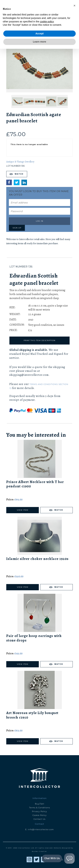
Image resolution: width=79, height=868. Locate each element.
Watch (19, 174)
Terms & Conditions (39, 808)
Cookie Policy (40, 815)
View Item (23, 510)
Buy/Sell (40, 804)
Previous (23, 30)
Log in (39, 221)
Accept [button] (40, 853)
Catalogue (39, 21)
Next (56, 30)
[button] (74, 825)
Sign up (17, 228)
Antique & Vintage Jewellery (20, 162)
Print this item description (39, 340)
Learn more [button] (39, 861)
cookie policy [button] (47, 841)
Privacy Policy (39, 811)
